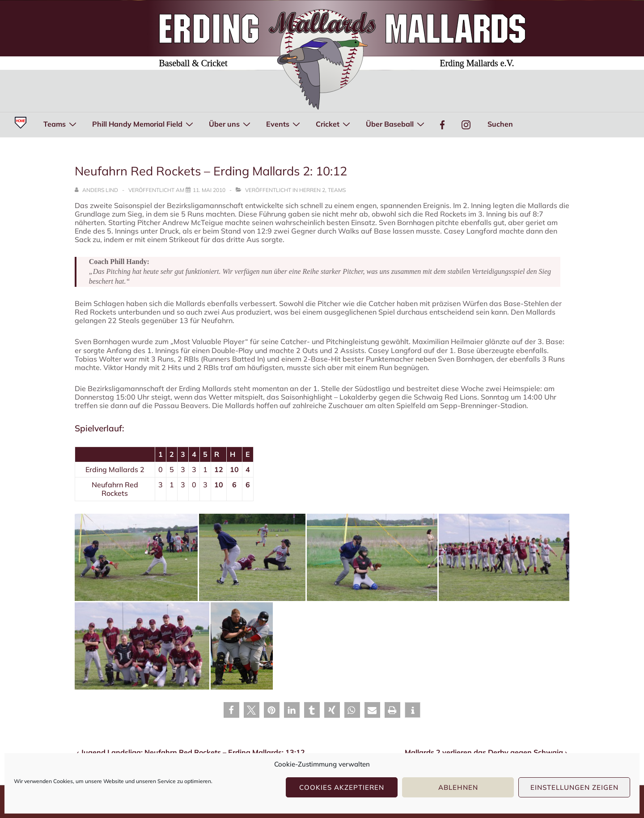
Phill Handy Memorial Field (144, 124)
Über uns (231, 124)
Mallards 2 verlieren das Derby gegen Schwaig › (486, 752)
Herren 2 (312, 190)
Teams (61, 124)
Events (284, 124)
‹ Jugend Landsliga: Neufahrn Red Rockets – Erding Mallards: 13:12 (191, 752)
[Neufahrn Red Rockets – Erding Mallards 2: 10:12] (209, 190)
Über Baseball (396, 124)
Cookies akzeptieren (342, 787)
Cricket (334, 124)
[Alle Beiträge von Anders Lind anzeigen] (97, 190)
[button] (231, 710)
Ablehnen (458, 787)
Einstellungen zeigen (574, 787)
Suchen (500, 124)
